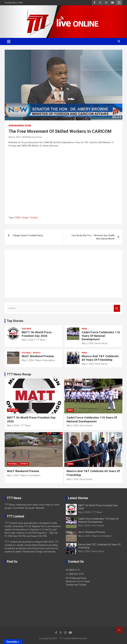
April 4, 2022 (15, 137)
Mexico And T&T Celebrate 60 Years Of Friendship (100, 358)
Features (26, 329)
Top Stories (15, 321)
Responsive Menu (119, 3)
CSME (17, 218)
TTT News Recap (19, 374)
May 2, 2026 (88, 343)
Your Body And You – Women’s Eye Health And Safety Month (93, 237)
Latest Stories (78, 498)
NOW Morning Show (20, 126)
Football (27, 353)
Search (117, 308)
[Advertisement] (63, 274)
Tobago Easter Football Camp (28, 235)
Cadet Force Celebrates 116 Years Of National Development (101, 336)
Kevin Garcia (101, 343)
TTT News (40, 340)
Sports (37, 353)
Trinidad (33, 218)
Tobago (25, 218)
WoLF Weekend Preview (38, 356)
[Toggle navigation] (9, 41)
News (84, 329)
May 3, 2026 (28, 340)
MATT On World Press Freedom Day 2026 (37, 334)
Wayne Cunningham (45, 360)
